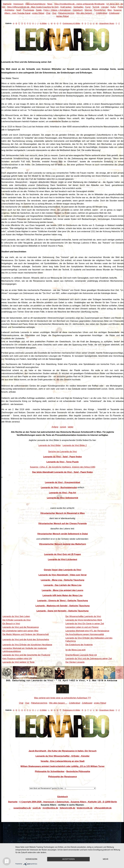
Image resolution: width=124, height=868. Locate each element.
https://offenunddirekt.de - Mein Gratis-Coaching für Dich (33, 7)
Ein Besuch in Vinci (11, 624)
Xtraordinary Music (107, 23)
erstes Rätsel (38, 13)
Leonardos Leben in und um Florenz (82, 627)
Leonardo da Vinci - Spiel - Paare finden (62, 457)
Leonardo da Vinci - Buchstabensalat (59, 488)
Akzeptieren (69, 855)
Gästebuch (78, 10)
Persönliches (100, 10)
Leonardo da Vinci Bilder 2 (75, 445)
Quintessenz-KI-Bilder (71, 23)
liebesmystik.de (67, 808)
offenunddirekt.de (103, 808)
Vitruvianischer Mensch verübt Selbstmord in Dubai (63, 534)
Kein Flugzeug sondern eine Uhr (17, 659)
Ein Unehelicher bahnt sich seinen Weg (20, 631)
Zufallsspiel (114, 13)
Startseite (7, 4)
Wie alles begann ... (85, 13)
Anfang (55, 427)
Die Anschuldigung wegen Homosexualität (85, 634)
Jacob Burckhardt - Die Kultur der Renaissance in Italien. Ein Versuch (63, 751)
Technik (96, 7)
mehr (32, 859)
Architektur (10, 10)
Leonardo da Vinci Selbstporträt (63, 498)
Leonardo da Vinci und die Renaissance (21, 627)
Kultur (113, 7)
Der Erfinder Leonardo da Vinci (17, 620)
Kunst (88, 7)
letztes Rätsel (63, 16)
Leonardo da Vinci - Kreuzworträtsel (63, 482)
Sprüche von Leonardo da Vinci (63, 452)
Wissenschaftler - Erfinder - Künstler (72, 756)
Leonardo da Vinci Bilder (50, 445)
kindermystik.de (85, 808)
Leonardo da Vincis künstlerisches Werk (84, 620)
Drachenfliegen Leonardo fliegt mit (81, 655)
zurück (63, 427)
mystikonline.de (50, 808)
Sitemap (88, 10)
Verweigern (32, 855)
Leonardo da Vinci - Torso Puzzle (63, 462)
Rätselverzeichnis (66, 13)
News (50, 4)
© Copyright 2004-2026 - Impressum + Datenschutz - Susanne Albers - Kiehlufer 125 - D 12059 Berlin (68, 802)
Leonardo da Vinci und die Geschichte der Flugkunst (26, 655)
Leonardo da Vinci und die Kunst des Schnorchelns (26, 640)
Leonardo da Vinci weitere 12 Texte (18, 662)
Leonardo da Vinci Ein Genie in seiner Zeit (85, 624)
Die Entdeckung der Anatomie (79, 645)
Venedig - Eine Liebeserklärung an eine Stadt (62, 761)
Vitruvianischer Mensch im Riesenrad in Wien (62, 513)
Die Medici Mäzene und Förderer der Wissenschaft (26, 634)
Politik (120, 7)
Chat (48, 13)
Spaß (19, 10)
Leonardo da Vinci (44, 756)
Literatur (105, 7)
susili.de (37, 808)
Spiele (39, 10)
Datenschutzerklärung (35, 4)
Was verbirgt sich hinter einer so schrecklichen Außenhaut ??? (63, 698)
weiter (71, 427)
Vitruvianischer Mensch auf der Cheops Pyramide (63, 523)
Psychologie (29, 10)
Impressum (18, 4)
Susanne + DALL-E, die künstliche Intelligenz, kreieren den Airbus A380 (62, 467)
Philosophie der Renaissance (63, 777)
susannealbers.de (22, 808)
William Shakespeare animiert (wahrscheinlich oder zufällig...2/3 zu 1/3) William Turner (63, 766)
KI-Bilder (43, 23)
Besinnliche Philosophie (78, 771)
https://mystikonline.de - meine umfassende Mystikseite (79, 4)
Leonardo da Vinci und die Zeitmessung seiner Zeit (89, 659)
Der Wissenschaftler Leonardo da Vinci (83, 616)
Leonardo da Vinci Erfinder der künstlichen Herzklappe (27, 645)
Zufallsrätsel (102, 13)
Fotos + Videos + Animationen (57, 10)
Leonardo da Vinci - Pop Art (63, 493)
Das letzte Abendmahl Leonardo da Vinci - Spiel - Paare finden (62, 472)
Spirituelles (78, 7)
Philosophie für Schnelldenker (50, 771)
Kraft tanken (66, 7)
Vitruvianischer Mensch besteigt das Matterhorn (62, 544)
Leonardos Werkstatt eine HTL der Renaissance (87, 631)
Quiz (54, 13)
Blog (110, 10)
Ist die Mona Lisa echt (76, 650)
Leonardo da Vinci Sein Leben (16, 616)
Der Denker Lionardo (75, 662)
